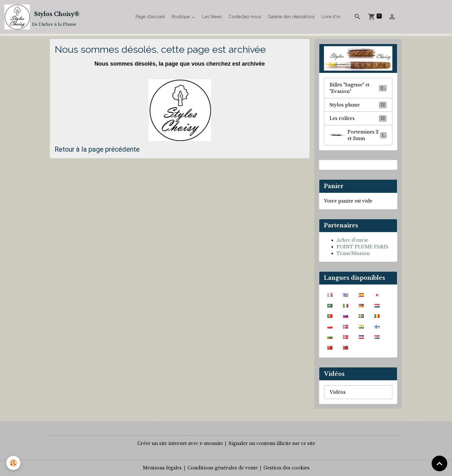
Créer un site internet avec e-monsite (180, 443)
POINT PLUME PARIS (362, 247)
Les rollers (358, 118)
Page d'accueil (150, 17)
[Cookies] (13, 463)
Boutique (181, 17)
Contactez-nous (245, 17)
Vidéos (338, 392)
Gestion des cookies (286, 468)
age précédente (116, 149)
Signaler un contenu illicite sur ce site (272, 443)
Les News (212, 17)
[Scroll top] (439, 463)
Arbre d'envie (352, 240)
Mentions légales (162, 468)
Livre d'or (331, 17)
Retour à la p (73, 149)
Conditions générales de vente (223, 468)
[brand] (43, 17)
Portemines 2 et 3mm (358, 135)
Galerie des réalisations (291, 17)
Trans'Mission (353, 253)
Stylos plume (358, 105)
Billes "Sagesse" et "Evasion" (358, 88)
